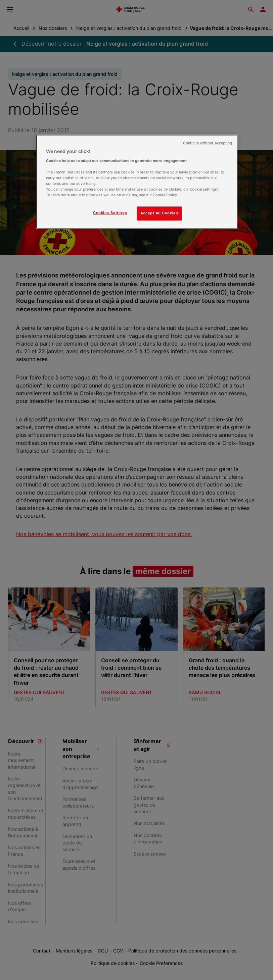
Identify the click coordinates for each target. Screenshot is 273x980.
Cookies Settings (110, 213)
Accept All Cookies (159, 213)
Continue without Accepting (208, 143)
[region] (137, 182)
